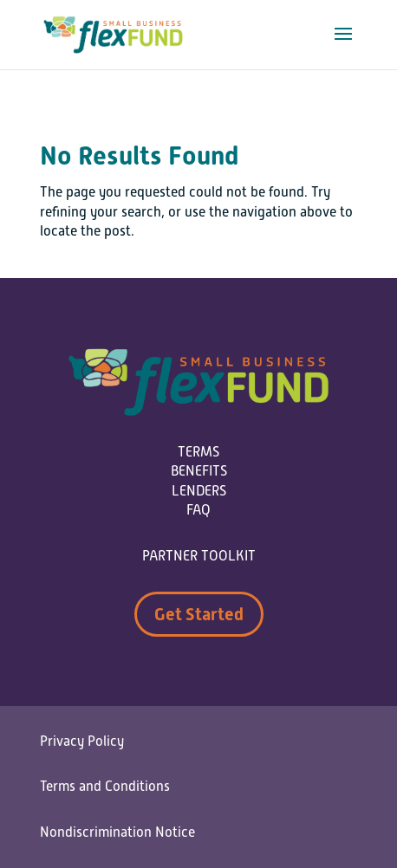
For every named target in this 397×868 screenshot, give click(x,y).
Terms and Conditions (105, 787)
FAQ (198, 510)
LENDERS (199, 491)
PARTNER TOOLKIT (199, 556)
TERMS (198, 452)
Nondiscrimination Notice (117, 832)
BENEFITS (199, 471)
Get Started (199, 614)
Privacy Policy (82, 742)
